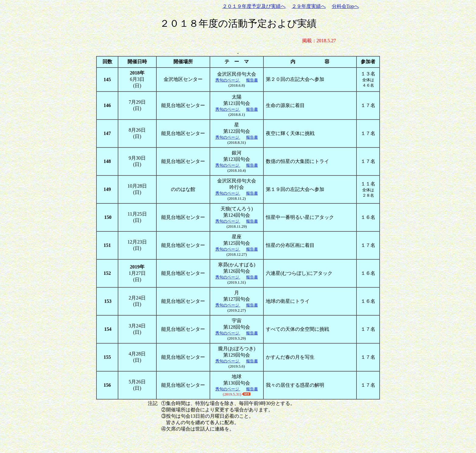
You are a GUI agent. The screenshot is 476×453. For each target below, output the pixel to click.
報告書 (252, 80)
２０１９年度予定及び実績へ (254, 6)
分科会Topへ (345, 6)
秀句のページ (228, 80)
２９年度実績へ (309, 6)
